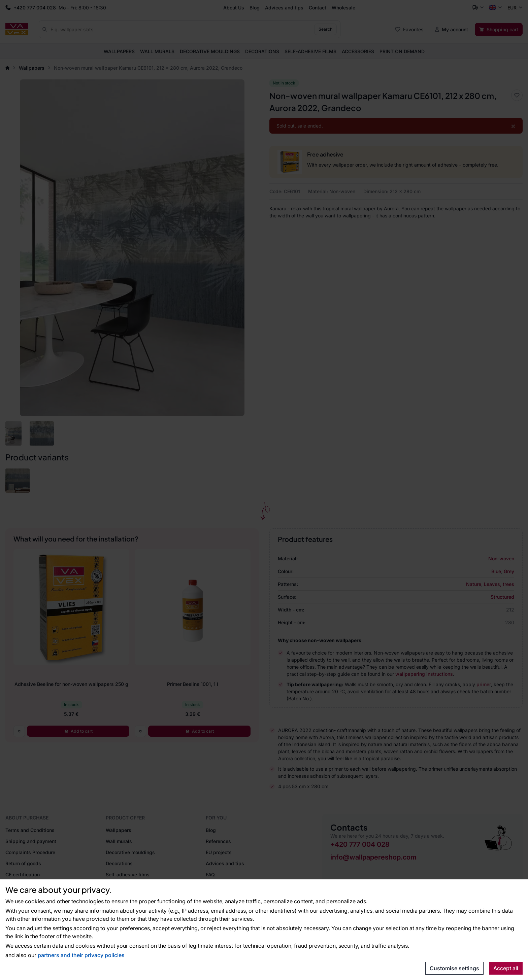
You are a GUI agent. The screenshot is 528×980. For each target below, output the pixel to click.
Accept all (506, 968)
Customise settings (454, 968)
